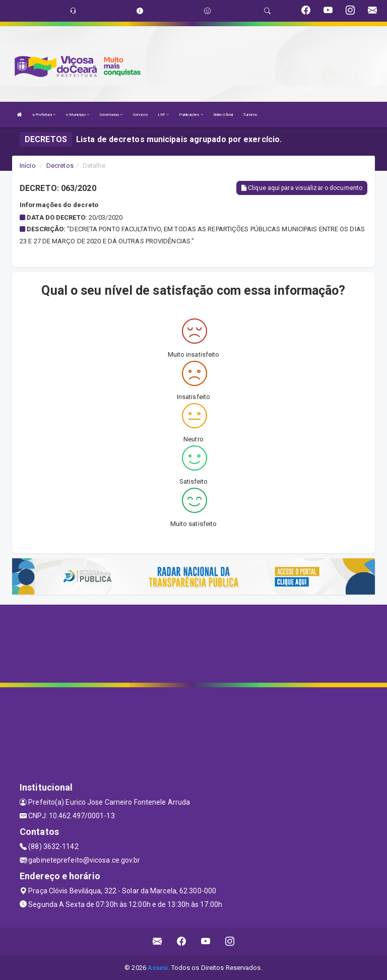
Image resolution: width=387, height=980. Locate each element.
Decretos (60, 166)
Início (28, 166)
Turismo (250, 115)
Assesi (158, 968)
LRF (164, 115)
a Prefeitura (44, 115)
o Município (78, 115)
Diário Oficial (223, 115)
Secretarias (111, 115)
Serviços (140, 115)
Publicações (191, 115)
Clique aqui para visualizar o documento (302, 188)
